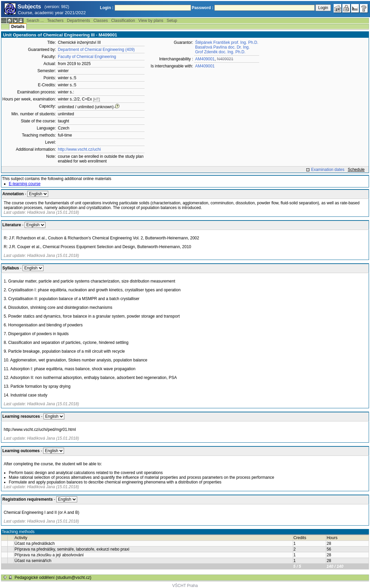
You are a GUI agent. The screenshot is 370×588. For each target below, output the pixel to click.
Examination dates (328, 170)
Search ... (35, 21)
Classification (123, 21)
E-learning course (25, 184)
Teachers (55, 21)
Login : (107, 8)
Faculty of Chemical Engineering (87, 57)
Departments (79, 21)
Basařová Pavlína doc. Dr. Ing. (222, 47)
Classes (101, 21)
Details (18, 27)
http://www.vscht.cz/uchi (79, 149)
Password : (203, 8)
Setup (172, 21)
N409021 (225, 59)
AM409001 (205, 59)
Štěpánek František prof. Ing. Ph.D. (227, 42)
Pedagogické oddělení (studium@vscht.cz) (53, 578)
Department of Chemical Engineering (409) (96, 50)
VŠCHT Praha (185, 586)
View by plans (151, 21)
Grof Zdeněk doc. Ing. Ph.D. (220, 52)
